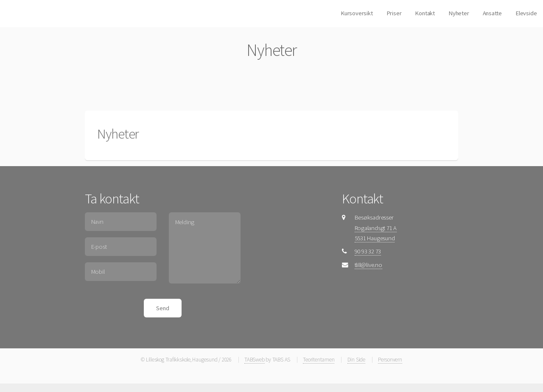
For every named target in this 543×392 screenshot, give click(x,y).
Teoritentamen (319, 360)
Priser (394, 13)
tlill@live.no (368, 265)
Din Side (356, 360)
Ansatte (492, 13)
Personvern (390, 360)
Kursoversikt (357, 13)
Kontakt (425, 13)
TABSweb (254, 360)
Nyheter (459, 13)
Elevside (526, 13)
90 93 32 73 (368, 251)
